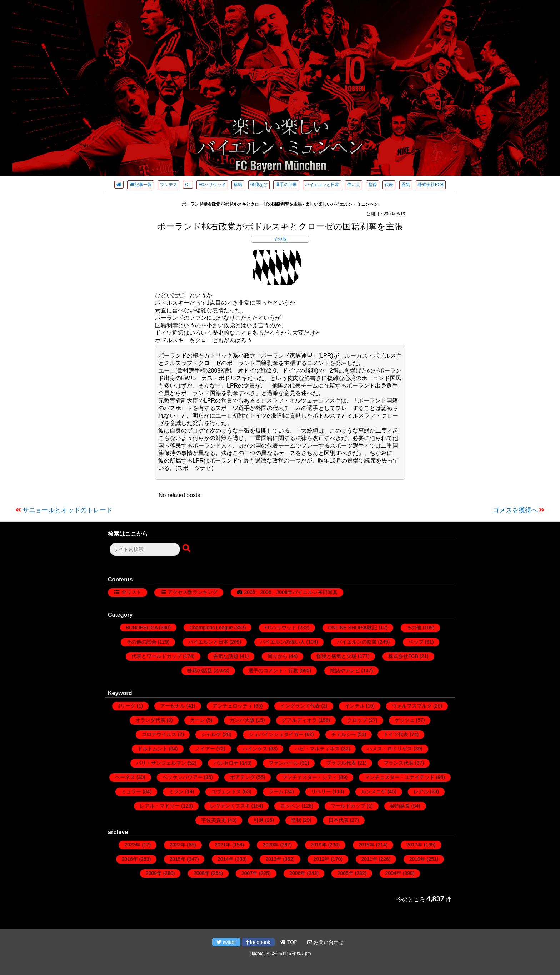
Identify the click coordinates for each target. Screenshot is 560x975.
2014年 (226, 859)
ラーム (276, 791)
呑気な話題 (226, 656)
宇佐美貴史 (214, 820)
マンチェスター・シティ (310, 777)
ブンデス (169, 185)
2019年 (319, 845)
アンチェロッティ (232, 706)
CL (188, 185)
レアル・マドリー (160, 806)
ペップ (416, 642)
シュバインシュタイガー (276, 734)
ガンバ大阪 (242, 720)
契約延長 (400, 806)
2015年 (178, 859)
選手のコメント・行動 (273, 670)
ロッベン (290, 806)
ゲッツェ (405, 720)
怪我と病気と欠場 (336, 656)
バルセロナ (226, 763)
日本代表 (339, 820)
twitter (226, 942)
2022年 (178, 845)
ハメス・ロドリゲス (390, 749)
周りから (277, 656)
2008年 (202, 873)
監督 (372, 185)
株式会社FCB (431, 185)
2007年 (249, 873)
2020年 (271, 845)
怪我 (296, 820)
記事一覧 (141, 185)
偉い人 (354, 185)
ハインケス (255, 749)
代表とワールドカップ (156, 656)
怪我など (259, 185)
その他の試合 (141, 642)
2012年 (321, 859)
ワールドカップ (348, 806)
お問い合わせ (325, 942)
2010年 (417, 859)
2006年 (297, 873)
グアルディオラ (299, 720)
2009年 (154, 873)
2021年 (223, 845)
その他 (280, 239)
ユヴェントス (226, 791)
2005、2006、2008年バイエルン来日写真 (291, 592)
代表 (389, 185)
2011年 (369, 859)
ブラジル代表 (341, 763)
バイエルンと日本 (322, 185)
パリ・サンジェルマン (161, 763)
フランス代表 (399, 763)
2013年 (273, 859)
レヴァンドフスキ (230, 806)
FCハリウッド (212, 185)
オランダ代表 (150, 720)
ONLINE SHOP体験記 (353, 627)
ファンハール (284, 763)
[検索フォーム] (145, 549)
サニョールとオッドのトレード (67, 510)
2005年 (345, 873)
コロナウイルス (159, 734)
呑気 (406, 185)
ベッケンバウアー (182, 777)
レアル (421, 791)
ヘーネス (125, 777)
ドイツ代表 (396, 734)
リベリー (321, 791)
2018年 (367, 845)
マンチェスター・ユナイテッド (400, 777)
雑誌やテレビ (345, 670)
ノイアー (205, 749)
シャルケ (211, 734)
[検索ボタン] (187, 549)
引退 (259, 820)
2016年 (130, 859)
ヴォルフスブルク (412, 706)
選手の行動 (286, 185)
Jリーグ (127, 706)
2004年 (393, 873)
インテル (355, 706)
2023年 (132, 845)
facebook (258, 942)
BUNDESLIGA (142, 627)
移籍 (238, 185)
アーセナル (172, 706)
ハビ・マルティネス (317, 749)
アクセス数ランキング (192, 592)
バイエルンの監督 (357, 642)
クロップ (357, 720)
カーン (197, 720)
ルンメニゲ (374, 791)
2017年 (414, 845)
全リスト (131, 592)
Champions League (211, 627)
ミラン (176, 791)
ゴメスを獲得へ (515, 510)
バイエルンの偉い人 (282, 642)
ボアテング (242, 777)
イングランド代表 (300, 706)
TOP (289, 942)
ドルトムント (152, 749)
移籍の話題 (200, 670)
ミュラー (131, 791)
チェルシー (344, 734)
